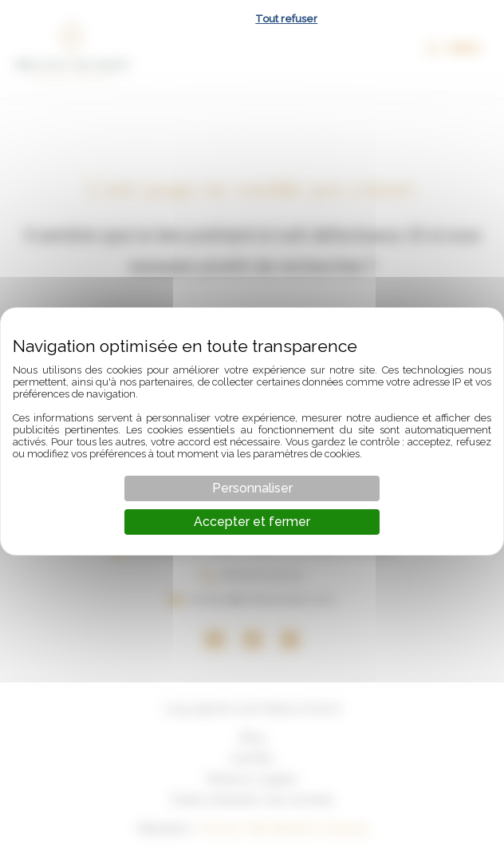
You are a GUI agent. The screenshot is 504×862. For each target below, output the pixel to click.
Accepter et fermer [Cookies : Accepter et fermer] (252, 522)
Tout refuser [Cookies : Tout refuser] (286, 19)
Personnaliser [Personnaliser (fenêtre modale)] (252, 488)
